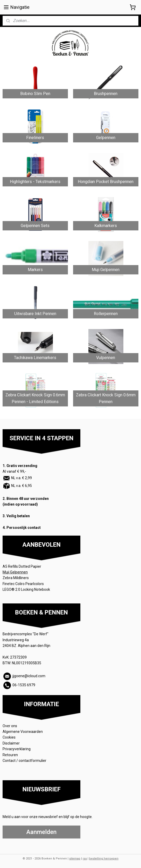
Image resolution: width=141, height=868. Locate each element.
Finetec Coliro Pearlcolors (23, 584)
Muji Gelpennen (15, 572)
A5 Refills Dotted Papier (22, 566)
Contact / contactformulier (24, 761)
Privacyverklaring (17, 749)
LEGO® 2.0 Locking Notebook (26, 589)
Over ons (10, 726)
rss (85, 859)
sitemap (75, 859)
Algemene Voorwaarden (23, 732)
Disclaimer (11, 743)
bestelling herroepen (104, 859)
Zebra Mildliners (16, 578)
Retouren (11, 755)
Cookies (9, 737)
